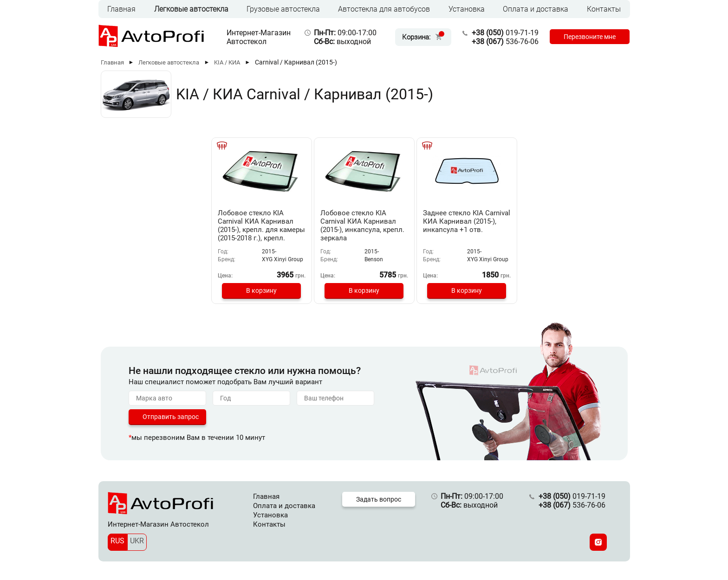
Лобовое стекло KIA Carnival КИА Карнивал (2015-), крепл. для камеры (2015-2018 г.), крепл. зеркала (261, 230)
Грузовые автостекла (283, 9)
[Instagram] (598, 542)
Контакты (604, 9)
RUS (117, 541)
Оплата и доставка (536, 9)
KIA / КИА (227, 62)
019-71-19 (505, 33)
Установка (467, 9)
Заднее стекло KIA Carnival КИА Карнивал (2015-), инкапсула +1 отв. (467, 221)
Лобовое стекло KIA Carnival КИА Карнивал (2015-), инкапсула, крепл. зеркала (362, 226)
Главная (121, 9)
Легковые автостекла (191, 9)
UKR (137, 541)
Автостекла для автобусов (384, 9)
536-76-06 (505, 42)
